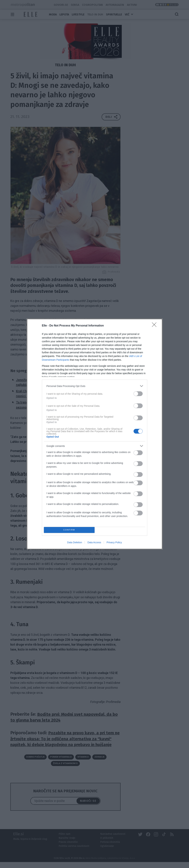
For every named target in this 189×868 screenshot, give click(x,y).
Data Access (94, 542)
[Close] (155, 326)
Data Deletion (75, 542)
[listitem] (95, 386)
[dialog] (95, 434)
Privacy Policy (114, 542)
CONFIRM (69, 530)
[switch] (138, 394)
